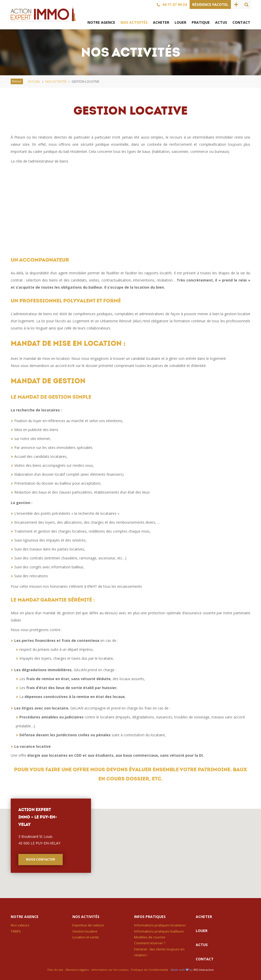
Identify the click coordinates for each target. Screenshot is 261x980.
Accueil (34, 82)
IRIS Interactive (204, 970)
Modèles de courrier (150, 937)
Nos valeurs (20, 925)
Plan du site (55, 970)
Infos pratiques (150, 917)
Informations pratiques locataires (160, 925)
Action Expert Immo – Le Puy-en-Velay (43, 14)
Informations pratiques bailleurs (159, 931)
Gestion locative (85, 931)
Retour (17, 81)
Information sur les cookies (110, 970)
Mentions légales (77, 970)
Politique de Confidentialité (150, 970)
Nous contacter (41, 859)
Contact (241, 22)
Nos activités (134, 22)
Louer (180, 22)
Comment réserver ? (150, 943)
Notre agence (101, 22)
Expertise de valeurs (88, 925)
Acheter (161, 22)
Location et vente (86, 937)
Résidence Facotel (210, 4)
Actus (221, 22)
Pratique (201, 22)
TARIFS (16, 931)
